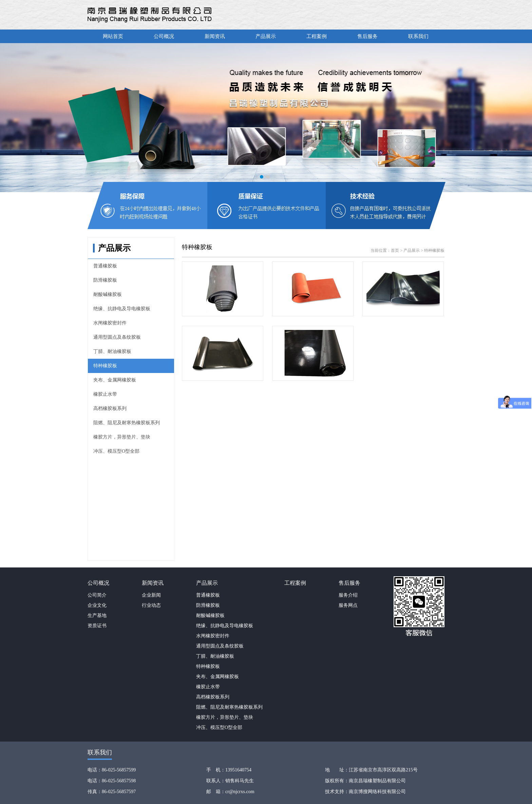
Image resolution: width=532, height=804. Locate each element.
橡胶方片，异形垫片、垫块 (122, 437)
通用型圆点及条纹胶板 (117, 337)
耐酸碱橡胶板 (108, 294)
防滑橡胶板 (105, 280)
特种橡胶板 (105, 366)
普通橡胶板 (105, 266)
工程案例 (317, 36)
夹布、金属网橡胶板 (115, 380)
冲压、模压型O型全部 (116, 451)
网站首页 (113, 36)
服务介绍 (348, 595)
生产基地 (97, 615)
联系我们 (418, 36)
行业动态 (151, 605)
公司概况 (164, 36)
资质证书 (97, 626)
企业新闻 (151, 595)
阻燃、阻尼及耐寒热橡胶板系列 (127, 423)
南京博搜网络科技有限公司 (377, 792)
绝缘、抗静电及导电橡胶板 (122, 309)
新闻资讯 (215, 36)
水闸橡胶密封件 (110, 323)
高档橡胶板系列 (110, 408)
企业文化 (97, 605)
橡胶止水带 (105, 394)
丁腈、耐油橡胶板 (112, 351)
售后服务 (367, 36)
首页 (395, 250)
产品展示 (266, 36)
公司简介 (97, 595)
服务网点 (348, 605)
